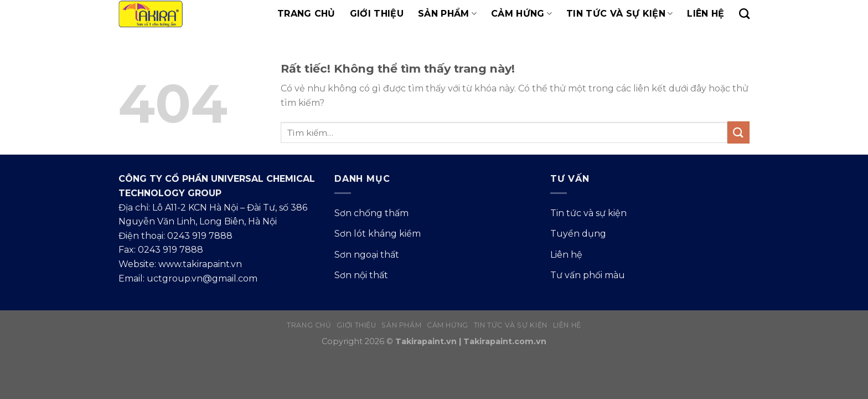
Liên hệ (706, 14)
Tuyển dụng (578, 234)
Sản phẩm (447, 14)
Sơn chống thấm (371, 213)
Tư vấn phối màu (588, 275)
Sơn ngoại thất (367, 255)
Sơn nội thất (361, 275)
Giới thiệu (377, 14)
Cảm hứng (521, 14)
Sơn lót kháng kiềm (378, 234)
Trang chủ (306, 14)
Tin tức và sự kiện (619, 14)
